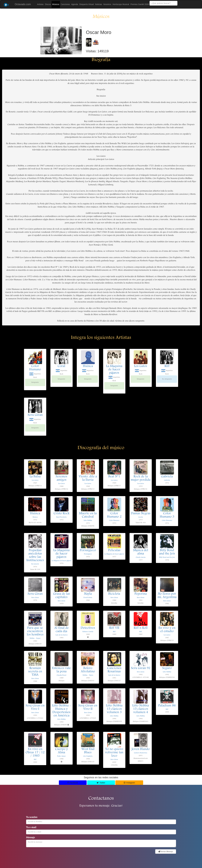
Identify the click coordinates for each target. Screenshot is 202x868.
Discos (48, 4)
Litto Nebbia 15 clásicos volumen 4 (141, 709)
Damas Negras (141, 514)
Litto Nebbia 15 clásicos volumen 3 (114, 709)
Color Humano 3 (167, 515)
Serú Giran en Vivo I (35, 707)
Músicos (56, 4)
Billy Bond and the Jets (167, 552)
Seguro (167, 668)
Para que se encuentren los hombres (35, 631)
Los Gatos (141, 366)
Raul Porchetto (62, 517)
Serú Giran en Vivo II (88, 707)
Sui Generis (35, 564)
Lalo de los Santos (62, 635)
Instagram (129, 783)
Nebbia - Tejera (88, 675)
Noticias (99, 4)
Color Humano (35, 368)
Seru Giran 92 (141, 668)
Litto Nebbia (88, 520)
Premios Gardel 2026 (140, 4)
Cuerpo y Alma (61, 751)
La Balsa (35, 477)
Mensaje (30, 838)
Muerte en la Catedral (88, 515)
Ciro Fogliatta (88, 756)
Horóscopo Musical (121, 4)
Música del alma (141, 552)
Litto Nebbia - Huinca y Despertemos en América (62, 711)
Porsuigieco (88, 550)
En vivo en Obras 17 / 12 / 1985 (35, 753)
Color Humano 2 (114, 515)
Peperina (141, 594)
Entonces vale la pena (61, 670)
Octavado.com (23, 4)
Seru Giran (35, 415)
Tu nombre (32, 818)
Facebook (73, 783)
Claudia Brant (62, 675)
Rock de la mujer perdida (141, 478)
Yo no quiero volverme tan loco (114, 753)
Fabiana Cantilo (88, 632)
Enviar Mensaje (166, 852)
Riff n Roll (141, 628)
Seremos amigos (61, 478)
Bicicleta (114, 594)
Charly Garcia (141, 557)
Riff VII (114, 628)
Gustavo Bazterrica (141, 753)
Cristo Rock (62, 514)
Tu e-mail (31, 828)
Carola (141, 517)
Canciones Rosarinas (114, 670)
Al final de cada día (62, 630)
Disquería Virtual (87, 4)
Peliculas (114, 550)
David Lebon (88, 598)
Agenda (75, 4)
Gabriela (167, 477)
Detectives (88, 628)
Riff (167, 366)
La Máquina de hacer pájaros (114, 370)
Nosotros (107, 4)
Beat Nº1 (114, 477)
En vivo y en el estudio (167, 630)
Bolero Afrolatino (88, 670)
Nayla (88, 594)
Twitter (101, 783)
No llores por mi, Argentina (167, 596)
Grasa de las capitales (62, 596)
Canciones (65, 4)
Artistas (40, 4)
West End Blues (88, 751)
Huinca (88, 366)
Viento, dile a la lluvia (88, 478)
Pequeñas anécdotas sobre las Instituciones (35, 555)
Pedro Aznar (61, 756)
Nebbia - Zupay (35, 638)
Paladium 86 (167, 706)
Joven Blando (141, 749)
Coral (61, 366)
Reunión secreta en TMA (35, 672)
